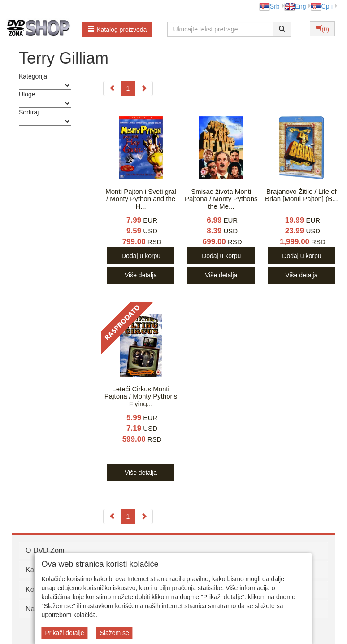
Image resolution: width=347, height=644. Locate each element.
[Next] (144, 88)
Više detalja (141, 275)
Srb (269, 6)
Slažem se (114, 633)
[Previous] (112, 88)
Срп (322, 6)
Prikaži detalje (64, 633)
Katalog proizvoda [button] (117, 30)
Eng (295, 6)
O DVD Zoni (45, 550)
